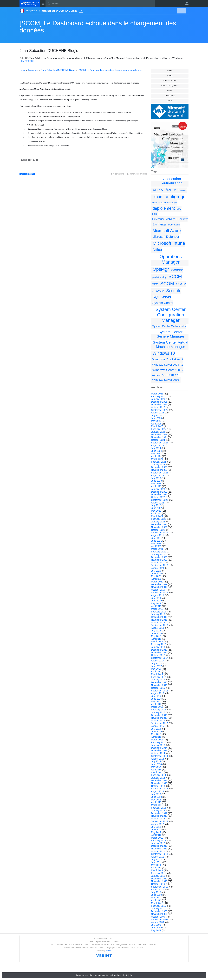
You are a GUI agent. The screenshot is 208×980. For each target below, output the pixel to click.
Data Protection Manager (165, 203)
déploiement (164, 208)
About (170, 76)
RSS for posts (26, 61)
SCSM (181, 284)
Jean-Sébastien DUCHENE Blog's (58, 70)
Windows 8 (176, 360)
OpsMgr (161, 269)
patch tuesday (159, 277)
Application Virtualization (172, 181)
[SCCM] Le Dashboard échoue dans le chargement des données (110, 70)
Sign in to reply (27, 174)
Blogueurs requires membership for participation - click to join (104, 975)
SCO (155, 284)
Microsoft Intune (169, 243)
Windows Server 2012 (168, 370)
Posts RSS (170, 96)
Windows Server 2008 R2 (168, 365)
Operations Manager (171, 259)
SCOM (167, 284)
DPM (179, 209)
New (181, 11)
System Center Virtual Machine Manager (170, 345)
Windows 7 (160, 359)
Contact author (170, 81)
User (187, 3)
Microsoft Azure (167, 231)
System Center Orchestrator (169, 326)
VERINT (108, 951)
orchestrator (177, 270)
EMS (155, 214)
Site (43, 4)
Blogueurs (33, 70)
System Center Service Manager (170, 334)
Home (170, 71)
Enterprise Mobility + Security (170, 219)
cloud (157, 197)
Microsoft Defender (166, 237)
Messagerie (174, 225)
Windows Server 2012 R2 (165, 375)
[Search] (100, 4)
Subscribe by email (170, 86)
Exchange (159, 224)
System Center (163, 303)
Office (157, 250)
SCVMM (158, 291)
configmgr (174, 197)
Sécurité (174, 291)
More (81, 11)
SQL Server (162, 297)
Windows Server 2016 (166, 380)
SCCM (175, 276)
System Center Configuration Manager (171, 315)
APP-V (158, 190)
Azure (171, 190)
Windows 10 (164, 353)
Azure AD (183, 190)
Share (170, 91)
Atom (170, 101)
